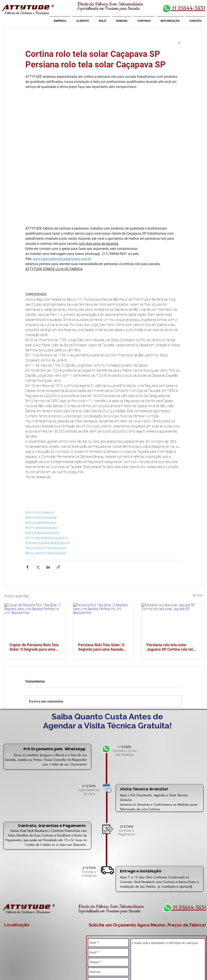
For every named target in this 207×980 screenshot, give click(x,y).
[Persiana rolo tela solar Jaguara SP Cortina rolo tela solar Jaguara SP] (172, 620)
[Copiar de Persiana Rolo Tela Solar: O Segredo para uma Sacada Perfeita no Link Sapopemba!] (35, 620)
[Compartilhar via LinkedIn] (48, 567)
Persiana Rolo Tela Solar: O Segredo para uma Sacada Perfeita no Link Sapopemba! (103, 647)
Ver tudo (197, 595)
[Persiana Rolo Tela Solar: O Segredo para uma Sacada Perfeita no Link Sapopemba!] (104, 620)
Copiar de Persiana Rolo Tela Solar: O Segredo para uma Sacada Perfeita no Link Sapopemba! (34, 647)
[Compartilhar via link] (58, 567)
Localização (17, 925)
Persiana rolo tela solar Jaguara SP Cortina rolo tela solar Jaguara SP (171, 647)
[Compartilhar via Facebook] (27, 567)
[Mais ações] (179, 42)
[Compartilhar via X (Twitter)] (38, 567)
